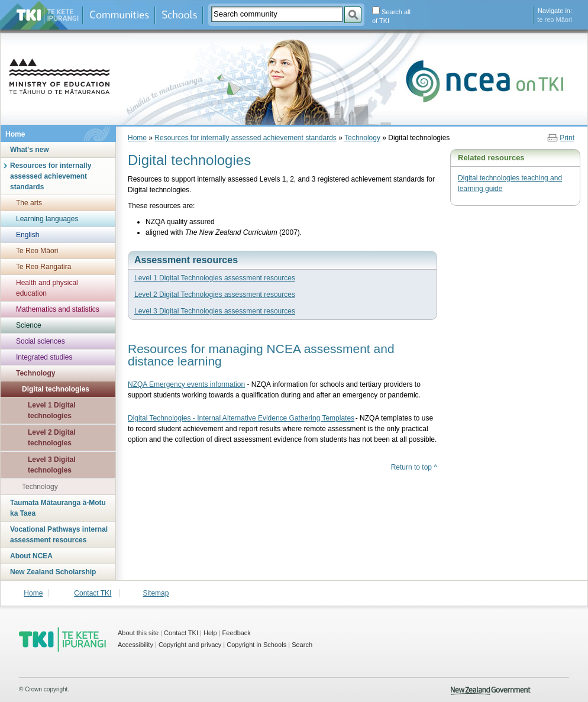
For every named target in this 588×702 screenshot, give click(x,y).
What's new (30, 150)
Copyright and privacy (190, 645)
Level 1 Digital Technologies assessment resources (215, 278)
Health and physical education (47, 288)
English (28, 235)
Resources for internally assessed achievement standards (51, 176)
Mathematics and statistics (58, 309)
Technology (35, 373)
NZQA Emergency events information (186, 384)
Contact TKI (93, 593)
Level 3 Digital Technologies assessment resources (215, 311)
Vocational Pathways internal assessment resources (59, 535)
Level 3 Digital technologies (52, 465)
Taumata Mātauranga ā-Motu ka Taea (58, 508)
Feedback (237, 633)
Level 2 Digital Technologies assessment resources (215, 295)
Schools (179, 15)
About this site (138, 633)
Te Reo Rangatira (43, 267)
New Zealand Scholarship (53, 572)
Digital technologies (56, 389)
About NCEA (31, 556)
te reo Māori (555, 20)
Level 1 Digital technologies (52, 410)
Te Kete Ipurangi (48, 15)
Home (15, 134)
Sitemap (156, 593)
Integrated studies (44, 357)
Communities (119, 15)
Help (210, 633)
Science (29, 325)
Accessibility (135, 645)
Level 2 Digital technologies (52, 438)
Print (567, 138)
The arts (29, 203)
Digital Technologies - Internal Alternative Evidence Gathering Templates (241, 418)
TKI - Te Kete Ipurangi (62, 639)
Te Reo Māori (37, 251)
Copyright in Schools (256, 645)
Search (302, 645)
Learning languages (47, 219)
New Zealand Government (491, 691)
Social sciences (41, 341)
